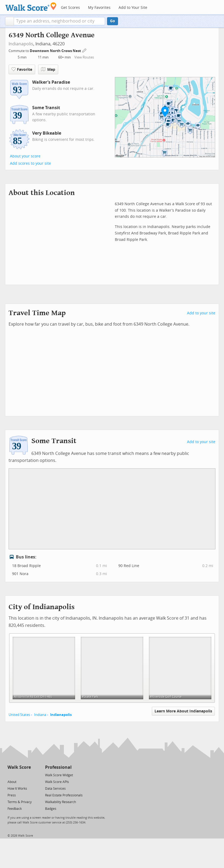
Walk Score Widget (59, 775)
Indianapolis (21, 44)
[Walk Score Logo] (31, 7)
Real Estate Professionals (64, 795)
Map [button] (48, 69)
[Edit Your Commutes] (85, 50)
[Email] (27, 775)
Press (12, 795)
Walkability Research (60, 802)
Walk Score (19, 767)
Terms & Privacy (20, 802)
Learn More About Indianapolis (183, 711)
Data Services (55, 789)
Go (113, 21)
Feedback (15, 809)
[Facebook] (19, 775)
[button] (10, 21)
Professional (58, 767)
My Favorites (99, 8)
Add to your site (201, 313)
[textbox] (59, 21)
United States (19, 715)
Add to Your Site (133, 8)
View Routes (84, 57)
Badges (51, 809)
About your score (25, 156)
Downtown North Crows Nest (56, 51)
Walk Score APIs (57, 782)
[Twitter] (11, 775)
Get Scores (70, 8)
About (12, 782)
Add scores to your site (30, 163)
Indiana (40, 715)
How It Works (17, 789)
